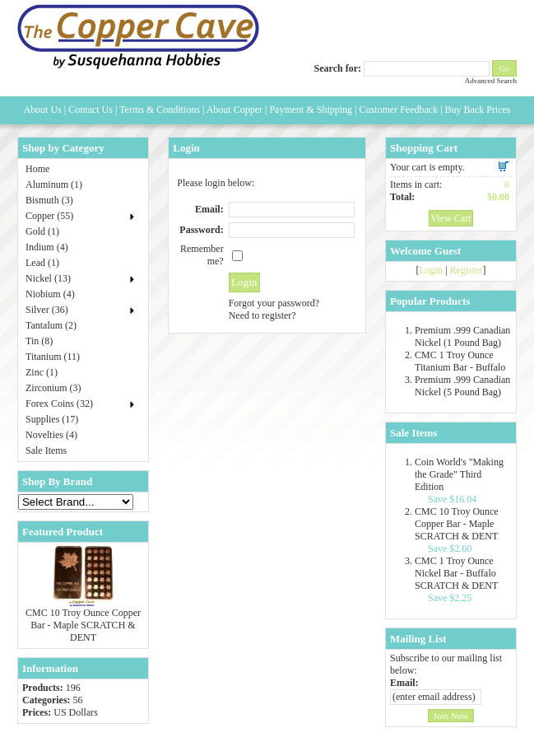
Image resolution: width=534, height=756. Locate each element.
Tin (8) (39, 341)
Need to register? (262, 315)
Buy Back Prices (478, 110)
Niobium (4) (50, 294)
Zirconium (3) (53, 388)
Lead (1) (42, 263)
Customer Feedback (398, 110)
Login (431, 270)
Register (467, 270)
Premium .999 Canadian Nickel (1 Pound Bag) (462, 336)
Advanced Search (491, 81)
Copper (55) (49, 216)
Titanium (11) (53, 357)
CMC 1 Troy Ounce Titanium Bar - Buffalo (460, 361)
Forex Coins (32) (59, 404)
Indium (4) (47, 247)
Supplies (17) (52, 419)
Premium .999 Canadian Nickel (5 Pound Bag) (462, 386)
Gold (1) (42, 231)
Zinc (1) (42, 372)
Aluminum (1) (54, 184)
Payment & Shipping (311, 110)
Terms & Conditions (160, 110)
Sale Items (46, 450)
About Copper (234, 110)
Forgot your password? (274, 303)
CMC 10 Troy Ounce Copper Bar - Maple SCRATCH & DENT (83, 625)
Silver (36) (47, 310)
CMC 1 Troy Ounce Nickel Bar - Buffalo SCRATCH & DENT (456, 573)
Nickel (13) (48, 278)
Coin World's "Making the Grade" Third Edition (459, 474)
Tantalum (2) (51, 325)
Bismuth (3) (49, 200)
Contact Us (91, 110)
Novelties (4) (51, 435)
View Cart (451, 218)
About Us (42, 110)
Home (37, 169)
